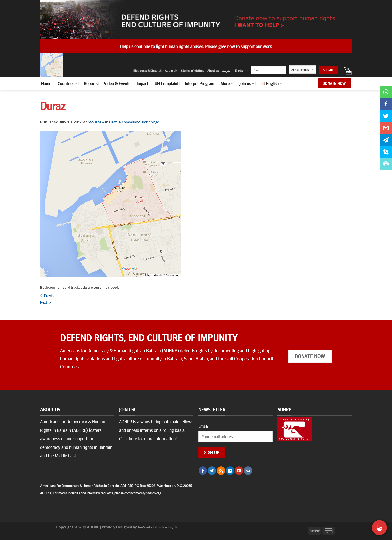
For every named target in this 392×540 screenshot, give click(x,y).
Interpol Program (200, 83)
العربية (227, 71)
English (241, 71)
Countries (68, 83)
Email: (203, 426)
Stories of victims (192, 71)
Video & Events (117, 83)
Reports (91, 83)
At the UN (171, 71)
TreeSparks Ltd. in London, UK (158, 527)
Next (46, 302)
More (227, 83)
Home (46, 83)
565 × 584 (96, 122)
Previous (49, 295)
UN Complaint (167, 83)
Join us (247, 83)
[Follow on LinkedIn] (230, 471)
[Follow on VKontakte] (248, 471)
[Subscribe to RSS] (221, 471)
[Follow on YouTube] (239, 471)
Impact (142, 83)
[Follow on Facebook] (203, 471)
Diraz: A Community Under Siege (134, 122)
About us (213, 71)
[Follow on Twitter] (212, 471)
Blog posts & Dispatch (147, 71)
